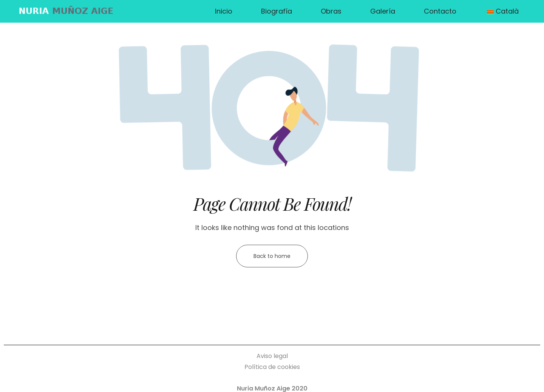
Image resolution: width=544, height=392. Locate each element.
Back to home (272, 256)
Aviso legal (272, 356)
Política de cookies (272, 367)
